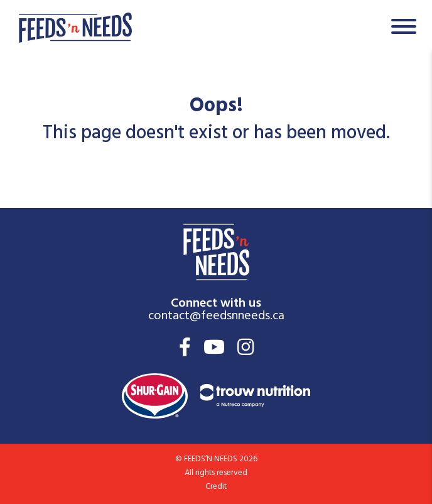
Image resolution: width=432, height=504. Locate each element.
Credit (216, 488)
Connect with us (216, 302)
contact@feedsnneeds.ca (216, 317)
